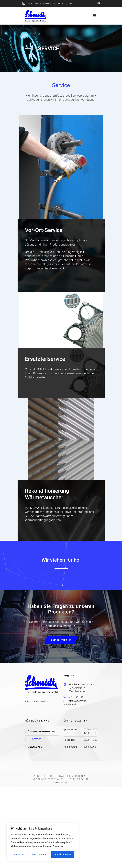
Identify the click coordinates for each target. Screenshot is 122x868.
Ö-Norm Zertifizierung (42, 731)
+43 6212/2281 (65, 4)
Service (37, 739)
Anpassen (19, 854)
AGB (36, 776)
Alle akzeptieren (63, 854)
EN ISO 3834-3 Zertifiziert (39, 4)
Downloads (35, 747)
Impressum (78, 776)
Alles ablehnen (39, 854)
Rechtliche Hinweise (55, 776)
